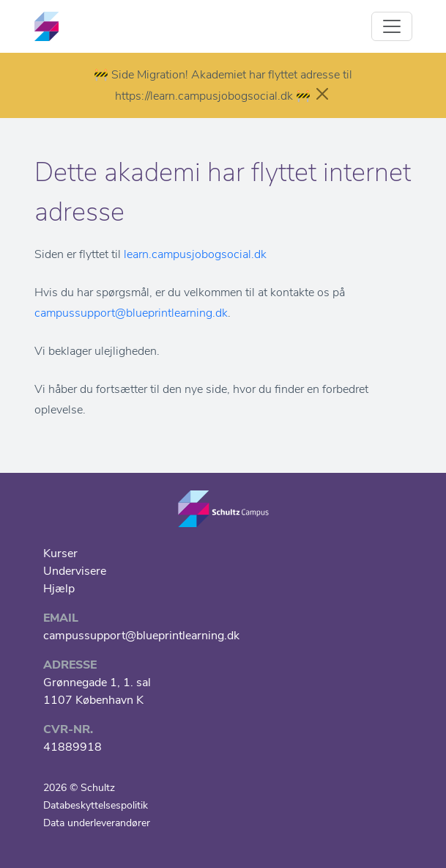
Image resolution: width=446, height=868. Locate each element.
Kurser (60, 553)
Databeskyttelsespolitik (96, 805)
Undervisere (75, 571)
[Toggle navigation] (392, 26)
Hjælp (59, 589)
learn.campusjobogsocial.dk (195, 254)
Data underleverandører (97, 823)
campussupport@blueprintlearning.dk (131, 313)
